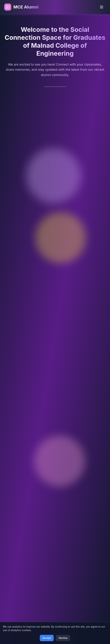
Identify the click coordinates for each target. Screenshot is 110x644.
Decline (63, 638)
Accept (47, 638)
